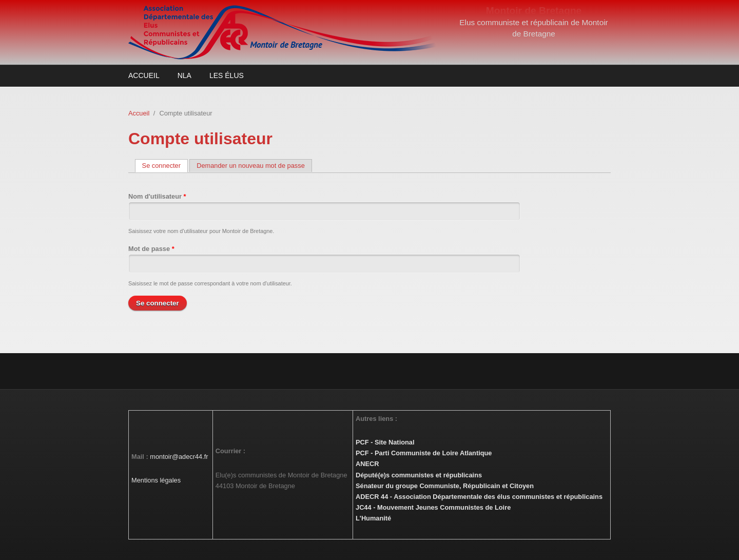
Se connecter (165, 166)
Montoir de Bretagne (534, 11)
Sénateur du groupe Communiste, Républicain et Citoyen (445, 486)
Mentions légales (156, 480)
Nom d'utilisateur (157, 196)
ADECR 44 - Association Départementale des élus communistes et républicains (479, 497)
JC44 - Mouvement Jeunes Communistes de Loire (433, 507)
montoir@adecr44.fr (179, 457)
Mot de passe (151, 249)
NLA (184, 75)
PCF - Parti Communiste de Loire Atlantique (424, 453)
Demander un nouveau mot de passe (251, 166)
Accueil (144, 75)
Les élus (227, 75)
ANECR (367, 464)
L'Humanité (373, 518)
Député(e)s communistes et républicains (419, 475)
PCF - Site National (385, 442)
